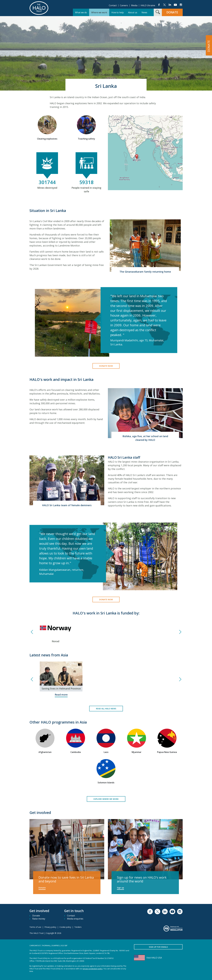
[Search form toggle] (158, 12)
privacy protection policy (93, 969)
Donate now (106, 366)
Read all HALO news (106, 709)
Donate (42, 888)
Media (134, 5)
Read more (61, 695)
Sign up (120, 888)
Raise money (39, 919)
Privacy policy (50, 927)
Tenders (78, 927)
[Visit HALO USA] (158, 958)
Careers (124, 5)
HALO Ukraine (148, 5)
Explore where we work (106, 799)
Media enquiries (75, 919)
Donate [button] (172, 12)
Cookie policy (65, 927)
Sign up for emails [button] (158, 947)
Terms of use (35, 927)
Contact (113, 5)
